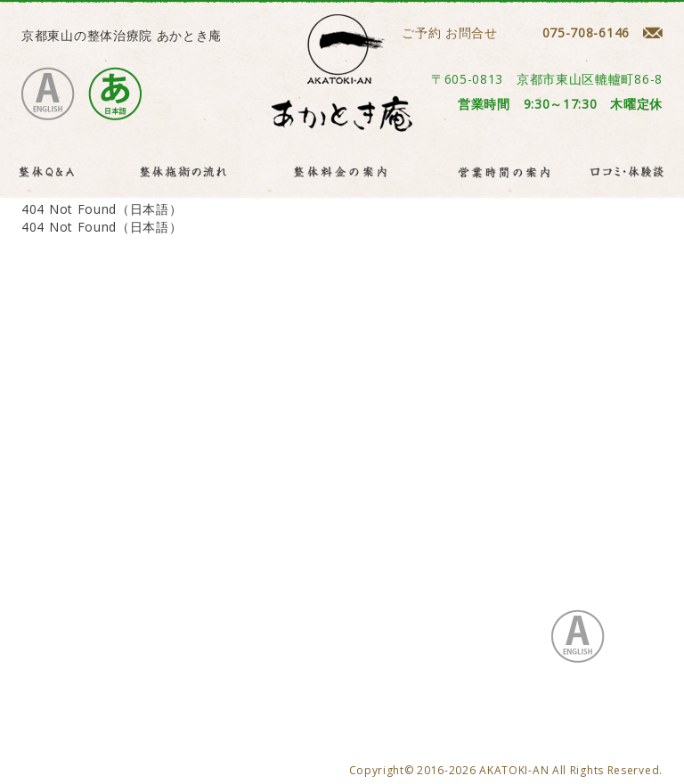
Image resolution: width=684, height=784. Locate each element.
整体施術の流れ (202, 556)
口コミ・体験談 (535, 556)
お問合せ (48, 574)
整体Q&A (109, 556)
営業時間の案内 (423, 556)
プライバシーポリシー (159, 574)
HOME (41, 556)
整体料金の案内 (312, 556)
